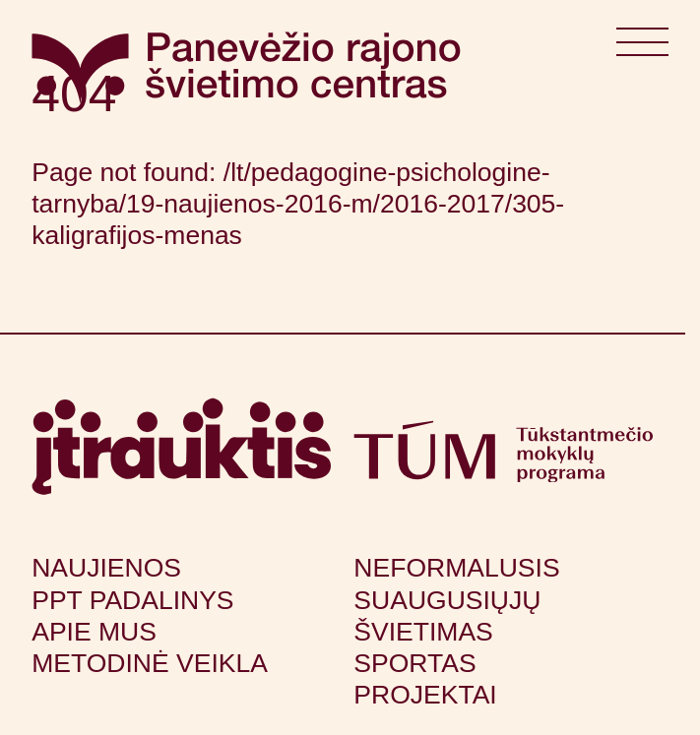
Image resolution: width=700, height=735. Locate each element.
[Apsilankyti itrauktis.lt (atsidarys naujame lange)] (181, 447)
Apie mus (94, 632)
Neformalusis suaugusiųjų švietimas (456, 599)
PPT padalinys (132, 600)
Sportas (414, 663)
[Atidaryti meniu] (643, 48)
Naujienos (106, 568)
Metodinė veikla (150, 663)
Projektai (425, 695)
